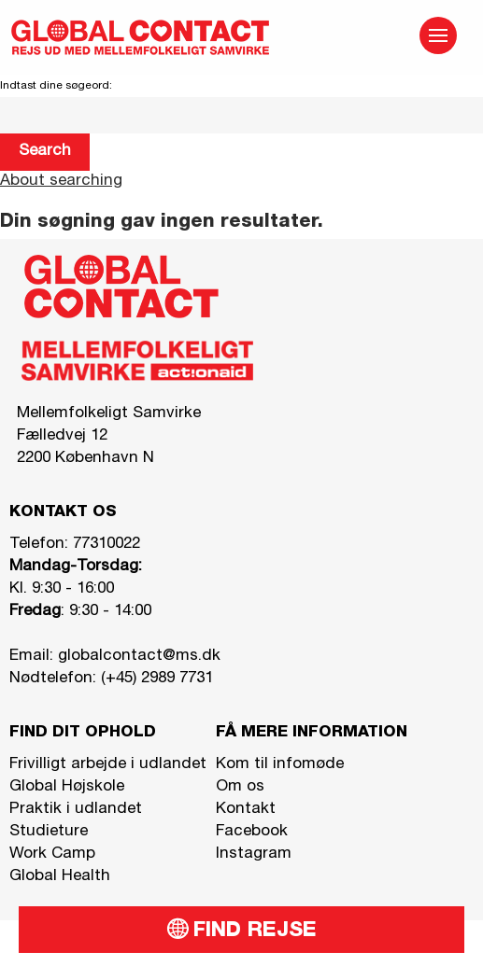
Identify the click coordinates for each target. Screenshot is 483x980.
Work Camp (52, 854)
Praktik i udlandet (76, 810)
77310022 (107, 545)
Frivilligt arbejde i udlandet (108, 765)
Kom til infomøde (280, 765)
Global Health (60, 877)
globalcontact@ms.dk (139, 657)
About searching (61, 182)
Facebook (252, 832)
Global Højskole (67, 787)
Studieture (49, 832)
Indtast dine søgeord (55, 86)
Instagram (254, 854)
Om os (240, 787)
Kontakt (246, 810)
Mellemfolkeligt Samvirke (109, 414)
